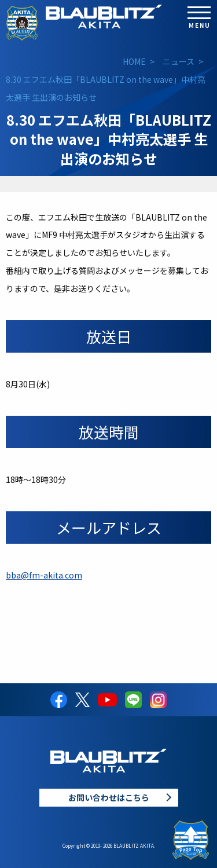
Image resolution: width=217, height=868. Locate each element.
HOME (134, 61)
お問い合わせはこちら (109, 797)
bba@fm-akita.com (44, 575)
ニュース (179, 61)
